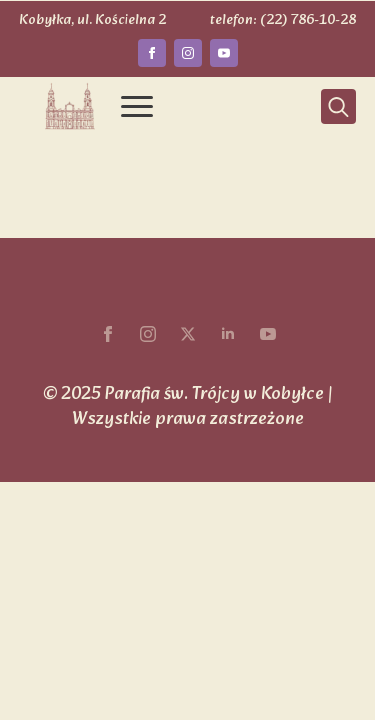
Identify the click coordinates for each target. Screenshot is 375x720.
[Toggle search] (338, 106)
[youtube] (224, 53)
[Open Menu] (137, 107)
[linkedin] (228, 334)
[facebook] (152, 53)
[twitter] (188, 334)
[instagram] (188, 53)
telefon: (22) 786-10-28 (283, 21)
